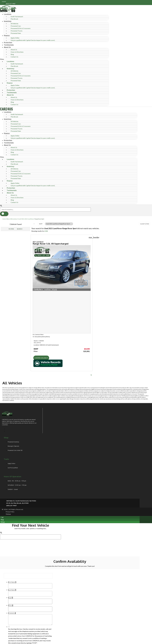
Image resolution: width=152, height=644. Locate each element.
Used (19, 219)
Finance (7, 36)
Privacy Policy (40, 628)
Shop (6, 391)
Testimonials (9, 45)
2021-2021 (24, 219)
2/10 (46, 231)
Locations (8, 14)
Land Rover (31, 219)
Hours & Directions (17, 52)
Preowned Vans (16, 33)
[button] (54, 59)
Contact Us (14, 57)
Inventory (8, 21)
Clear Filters (145, 224)
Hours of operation (13, 430)
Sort (41, 224)
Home (4, 219)
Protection (8, 43)
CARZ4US (6, 109)
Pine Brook (14, 19)
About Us (7, 47)
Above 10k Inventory (12, 219)
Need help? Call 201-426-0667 (70, 641)
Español (4, 1)
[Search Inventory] (45, 210)
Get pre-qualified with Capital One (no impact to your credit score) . (33, 40)
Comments (12, 611)
